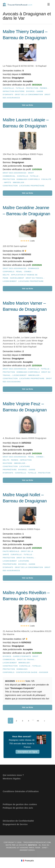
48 (38, 721)
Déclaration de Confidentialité (18, 821)
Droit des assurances (15, 173)
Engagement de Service (15, 824)
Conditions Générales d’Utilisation (21, 791)
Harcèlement (17, 278)
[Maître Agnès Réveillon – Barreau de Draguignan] (28, 650)
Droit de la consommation (29, 95)
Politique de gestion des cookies (20, 804)
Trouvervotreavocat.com (17, 4)
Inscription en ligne (27, 752)
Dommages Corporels (28, 179)
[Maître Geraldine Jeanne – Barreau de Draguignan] (28, 248)
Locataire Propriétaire (32, 186)
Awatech (32, 845)
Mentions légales (12, 779)
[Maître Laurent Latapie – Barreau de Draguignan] (28, 156)
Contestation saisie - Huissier (32, 672)
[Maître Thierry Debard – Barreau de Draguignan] (28, 68)
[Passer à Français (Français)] (28, 861)
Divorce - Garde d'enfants (17, 656)
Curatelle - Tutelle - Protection (21, 88)
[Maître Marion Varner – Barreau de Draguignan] (28, 346)
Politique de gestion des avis (18, 808)
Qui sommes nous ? (13, 775)
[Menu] (49, 4)
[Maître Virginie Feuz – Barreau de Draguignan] (28, 442)
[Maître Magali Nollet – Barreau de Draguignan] (28, 536)
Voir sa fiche (27, 105)
